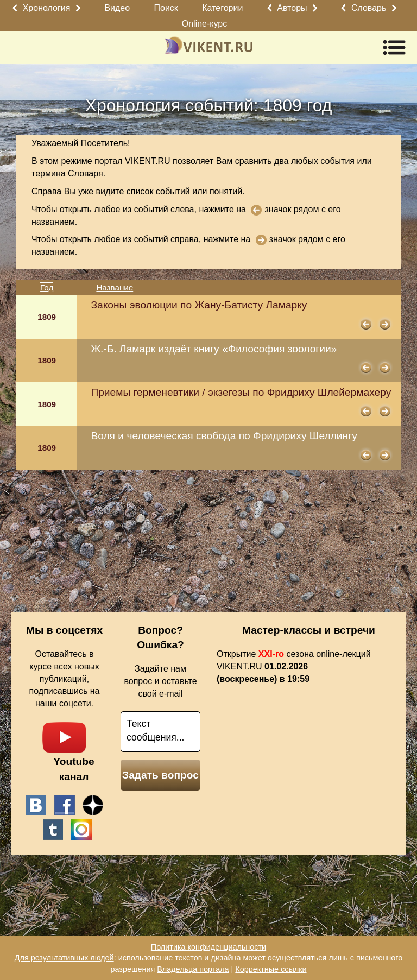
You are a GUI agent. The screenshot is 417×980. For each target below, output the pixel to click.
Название (115, 287)
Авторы (292, 8)
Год (47, 287)
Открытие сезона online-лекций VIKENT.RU (294, 666)
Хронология (47, 8)
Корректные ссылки (271, 969)
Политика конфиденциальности (208, 947)
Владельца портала (193, 969)
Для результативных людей (64, 958)
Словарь (369, 8)
